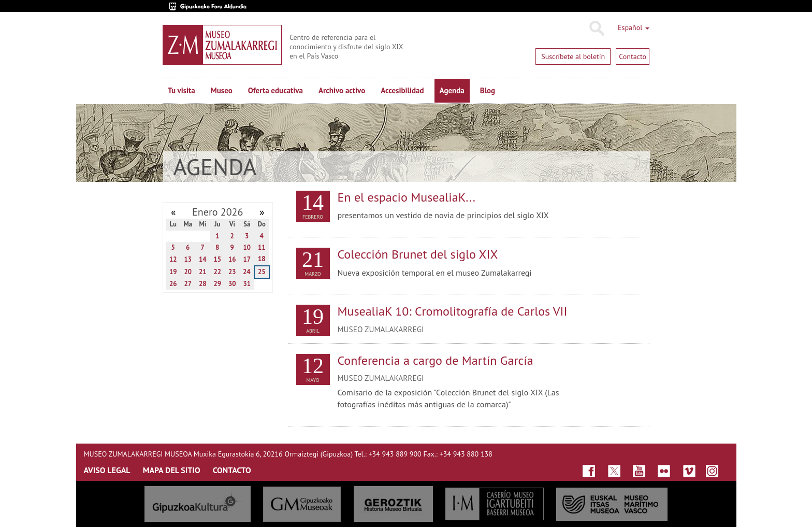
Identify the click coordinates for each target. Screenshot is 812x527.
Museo (222, 90)
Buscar (596, 29)
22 (217, 272)
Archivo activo (342, 90)
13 (188, 259)
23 (232, 272)
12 (173, 259)
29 (217, 284)
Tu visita (182, 90)
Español (634, 27)
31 (247, 284)
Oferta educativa (275, 90)
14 (203, 259)
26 (173, 284)
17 (247, 259)
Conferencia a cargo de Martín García (436, 360)
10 (247, 247)
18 (262, 259)
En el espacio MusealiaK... (407, 197)
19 (173, 272)
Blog (488, 90)
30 (232, 284)
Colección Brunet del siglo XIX (418, 254)
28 (203, 284)
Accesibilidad (402, 90)
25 (262, 272)
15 (217, 259)
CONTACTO (232, 470)
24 (247, 272)
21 (203, 272)
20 (188, 272)
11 (262, 247)
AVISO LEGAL (107, 470)
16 (232, 259)
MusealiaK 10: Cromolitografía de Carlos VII (453, 311)
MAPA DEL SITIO (172, 470)
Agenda (452, 90)
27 (188, 284)
